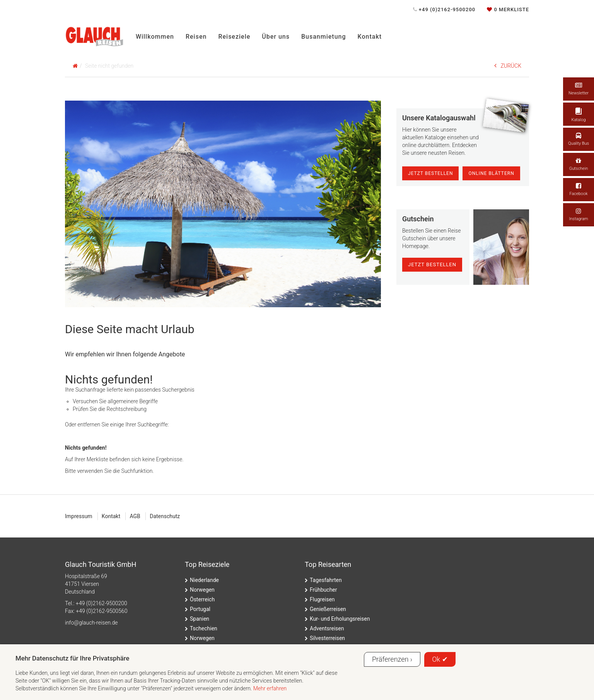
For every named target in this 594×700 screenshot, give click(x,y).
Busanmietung (324, 37)
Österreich (202, 599)
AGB (135, 516)
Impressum (79, 516)
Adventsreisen (327, 628)
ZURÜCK (508, 66)
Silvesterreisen (327, 638)
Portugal (200, 609)
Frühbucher (323, 590)
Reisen (196, 37)
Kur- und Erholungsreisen (340, 619)
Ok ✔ (440, 659)
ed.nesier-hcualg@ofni (91, 623)
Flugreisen (322, 599)
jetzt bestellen (432, 264)
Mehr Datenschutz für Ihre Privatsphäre (73, 658)
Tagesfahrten (326, 580)
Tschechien (204, 628)
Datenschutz (165, 516)
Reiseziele (234, 37)
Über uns (276, 37)
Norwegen (202, 590)
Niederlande (204, 580)
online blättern (491, 173)
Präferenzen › (392, 659)
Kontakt (370, 37)
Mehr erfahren (270, 688)
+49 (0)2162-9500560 (102, 611)
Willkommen (155, 37)
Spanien (200, 619)
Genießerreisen (328, 609)
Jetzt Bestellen (431, 173)
